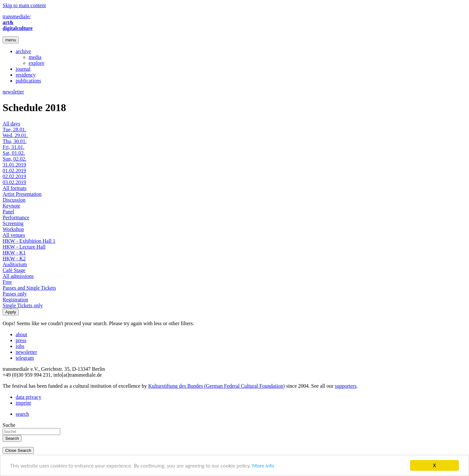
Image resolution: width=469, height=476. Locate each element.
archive (23, 51)
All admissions (18, 276)
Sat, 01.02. (14, 153)
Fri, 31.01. (14, 147)
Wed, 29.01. (15, 135)
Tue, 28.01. (14, 130)
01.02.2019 (14, 171)
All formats (14, 188)
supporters (346, 386)
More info (263, 466)
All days (11, 124)
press (21, 340)
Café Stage (14, 270)
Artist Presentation (22, 194)
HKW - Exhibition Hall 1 (29, 241)
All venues (14, 235)
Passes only (15, 294)
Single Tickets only (23, 305)
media (35, 57)
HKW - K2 (14, 259)
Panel (8, 212)
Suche (9, 425)
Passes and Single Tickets (29, 288)
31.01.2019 (14, 165)
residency (26, 75)
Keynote (11, 206)
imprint (23, 403)
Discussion (14, 200)
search (22, 414)
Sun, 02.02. (14, 159)
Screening (13, 223)
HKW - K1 (14, 253)
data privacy (28, 397)
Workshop (13, 229)
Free (7, 282)
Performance (16, 217)
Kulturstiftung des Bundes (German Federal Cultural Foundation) (216, 386)
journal (23, 69)
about (21, 334)
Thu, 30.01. (15, 141)
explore (36, 63)
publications (28, 81)
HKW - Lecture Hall (24, 247)
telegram (25, 358)
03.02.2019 (14, 182)
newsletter (13, 92)
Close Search (18, 450)
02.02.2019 (14, 176)
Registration (15, 300)
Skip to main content (24, 5)
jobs (20, 346)
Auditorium (15, 264)
